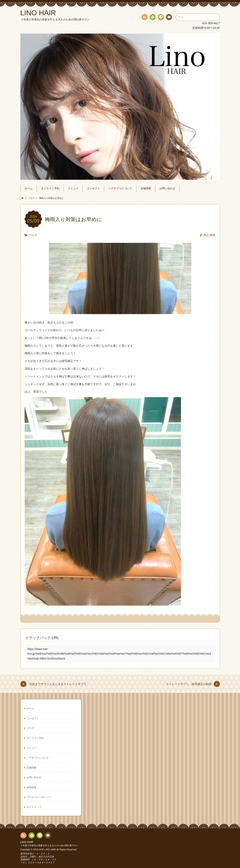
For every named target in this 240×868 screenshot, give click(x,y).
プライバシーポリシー (39, 797)
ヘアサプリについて (120, 189)
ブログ (33, 235)
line (160, 18)
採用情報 (32, 787)
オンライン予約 (50, 189)
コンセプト (93, 189)
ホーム (29, 189)
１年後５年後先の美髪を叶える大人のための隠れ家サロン (49, 845)
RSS (144, 18)
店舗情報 (146, 189)
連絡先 (169, 18)
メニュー (73, 189)
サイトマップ (34, 807)
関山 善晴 (209, 235)
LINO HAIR (27, 842)
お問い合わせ (167, 189)
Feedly (152, 18)
